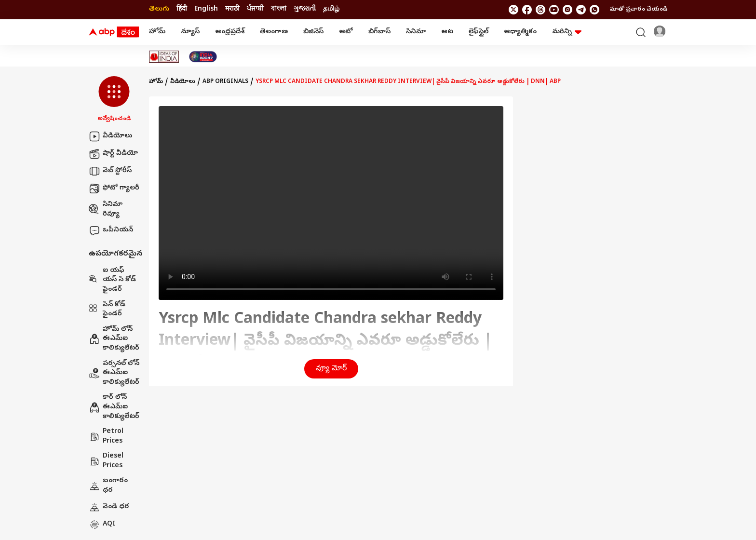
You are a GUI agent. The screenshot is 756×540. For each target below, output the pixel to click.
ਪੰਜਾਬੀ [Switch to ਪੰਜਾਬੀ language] (255, 9)
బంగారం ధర (108, 486)
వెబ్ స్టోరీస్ (110, 171)
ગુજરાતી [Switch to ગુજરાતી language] (305, 9)
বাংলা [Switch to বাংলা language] (279, 9)
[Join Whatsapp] (594, 10)
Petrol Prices (106, 437)
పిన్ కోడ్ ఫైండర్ (107, 310)
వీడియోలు (110, 136)
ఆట (447, 32)
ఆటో (346, 32)
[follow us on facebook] (527, 10)
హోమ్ (157, 32)
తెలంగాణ (274, 32)
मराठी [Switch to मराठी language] (232, 9)
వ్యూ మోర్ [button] (331, 369)
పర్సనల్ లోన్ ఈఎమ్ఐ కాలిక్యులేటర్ (114, 373)
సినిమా (416, 32)
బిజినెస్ (313, 32)
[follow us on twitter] (513, 10)
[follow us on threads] (540, 10)
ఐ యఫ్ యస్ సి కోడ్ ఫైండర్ (112, 280)
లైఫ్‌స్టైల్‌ (479, 32)
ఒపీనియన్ (111, 230)
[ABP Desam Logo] (114, 32)
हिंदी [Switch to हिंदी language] (182, 9)
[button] (114, 100)
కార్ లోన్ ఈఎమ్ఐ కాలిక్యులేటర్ (114, 407)
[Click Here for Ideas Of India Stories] (164, 57)
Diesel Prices (106, 461)
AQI (102, 525)
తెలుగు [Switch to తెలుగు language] (159, 9)
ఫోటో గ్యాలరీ (114, 189)
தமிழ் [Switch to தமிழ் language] (331, 9)
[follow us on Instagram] (567, 10)
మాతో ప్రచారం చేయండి (639, 10)
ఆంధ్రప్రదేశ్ (230, 32)
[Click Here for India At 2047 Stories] (203, 57)
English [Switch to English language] (206, 9)
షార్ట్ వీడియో (113, 154)
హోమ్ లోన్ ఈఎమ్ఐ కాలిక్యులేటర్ (114, 339)
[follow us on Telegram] (581, 10)
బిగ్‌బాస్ (379, 32)
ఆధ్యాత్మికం (520, 32)
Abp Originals (225, 82)
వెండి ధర (109, 507)
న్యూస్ (190, 32)
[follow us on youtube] (554, 10)
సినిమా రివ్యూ (106, 209)
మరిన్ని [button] (567, 32)
